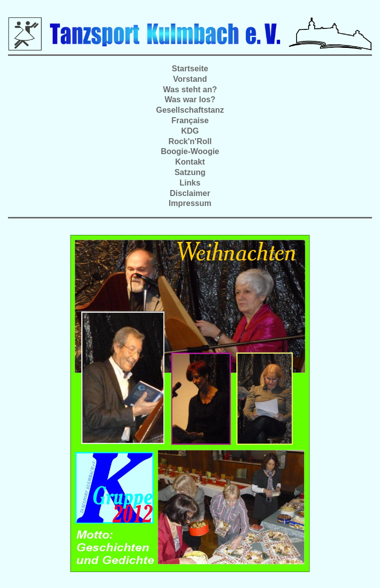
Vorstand (190, 79)
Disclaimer (190, 193)
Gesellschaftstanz (190, 110)
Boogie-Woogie (190, 151)
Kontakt (190, 162)
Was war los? (190, 99)
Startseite (190, 69)
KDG (190, 131)
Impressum (190, 203)
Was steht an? (190, 90)
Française (190, 120)
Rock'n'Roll (190, 141)
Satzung (190, 172)
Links (190, 183)
